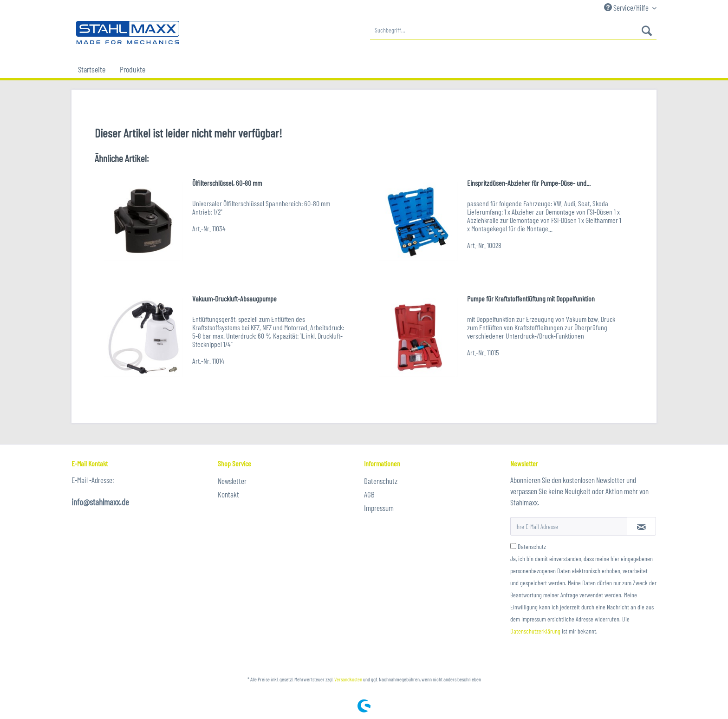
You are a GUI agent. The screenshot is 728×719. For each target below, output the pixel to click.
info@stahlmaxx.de (100, 502)
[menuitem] (513, 30)
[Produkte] (133, 69)
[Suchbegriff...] (513, 30)
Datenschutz (381, 481)
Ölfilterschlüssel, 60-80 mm (227, 183)
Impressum (379, 508)
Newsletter (232, 481)
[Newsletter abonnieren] (641, 526)
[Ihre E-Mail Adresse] (569, 526)
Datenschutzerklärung (535, 631)
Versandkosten (348, 679)
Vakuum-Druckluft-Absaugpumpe (234, 298)
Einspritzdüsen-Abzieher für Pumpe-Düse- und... (529, 183)
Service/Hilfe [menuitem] (627, 7)
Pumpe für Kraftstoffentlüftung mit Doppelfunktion (531, 298)
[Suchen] (647, 30)
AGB (369, 494)
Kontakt (228, 494)
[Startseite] (92, 69)
